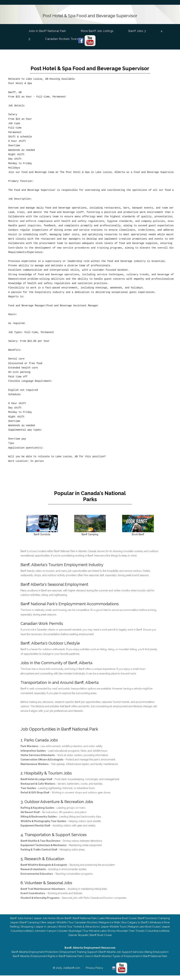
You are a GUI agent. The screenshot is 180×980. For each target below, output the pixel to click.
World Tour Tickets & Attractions (79, 931)
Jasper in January (46, 931)
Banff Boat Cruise (101, 940)
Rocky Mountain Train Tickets (126, 935)
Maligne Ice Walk (110, 927)
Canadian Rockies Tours (62, 38)
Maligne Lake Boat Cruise (144, 931)
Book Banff (64, 923)
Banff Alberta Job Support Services (121, 956)
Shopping (27, 931)
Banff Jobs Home (21, 923)
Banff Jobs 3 (137, 30)
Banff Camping (30, 927)
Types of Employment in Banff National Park (140, 961)
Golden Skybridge (70, 935)
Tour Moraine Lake (95, 935)
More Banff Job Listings (97, 30)
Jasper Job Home (44, 923)
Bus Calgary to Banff (135, 927)
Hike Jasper (48, 927)
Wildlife (62, 927)
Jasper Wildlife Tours (113, 931)
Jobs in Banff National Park (47, 30)
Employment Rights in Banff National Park (57, 961)
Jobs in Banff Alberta (98, 961)
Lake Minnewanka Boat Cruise (118, 923)
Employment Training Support (79, 956)
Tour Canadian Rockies (83, 927)
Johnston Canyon (46, 935)
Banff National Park (85, 923)
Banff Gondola (147, 923)
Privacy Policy (94, 972)
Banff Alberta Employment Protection (35, 956)
